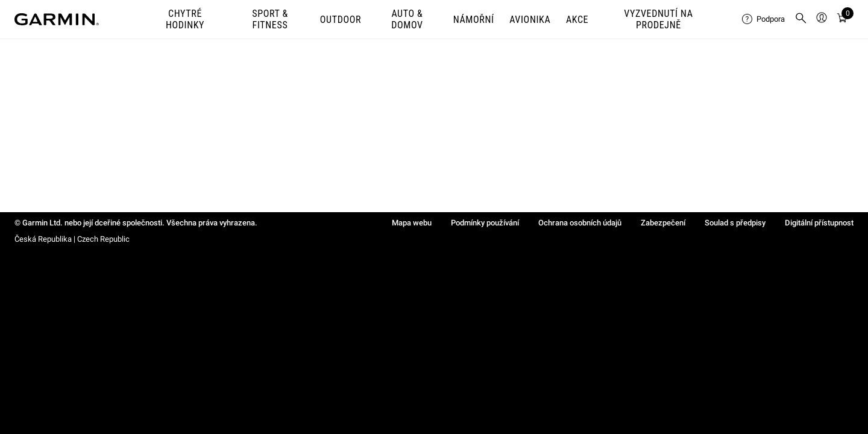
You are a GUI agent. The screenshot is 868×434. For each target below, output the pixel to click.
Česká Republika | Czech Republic (72, 239)
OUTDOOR (341, 20)
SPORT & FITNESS (270, 19)
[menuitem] (763, 19)
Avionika (530, 20)
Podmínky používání (485, 223)
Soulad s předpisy (735, 223)
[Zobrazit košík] (842, 20)
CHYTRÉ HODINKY (185, 19)
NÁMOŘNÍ (474, 20)
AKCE (577, 20)
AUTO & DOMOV (407, 19)
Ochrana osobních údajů (580, 223)
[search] (801, 19)
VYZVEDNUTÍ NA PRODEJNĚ (658, 19)
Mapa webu (412, 223)
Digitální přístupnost (819, 223)
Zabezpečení (663, 223)
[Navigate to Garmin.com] (57, 19)
